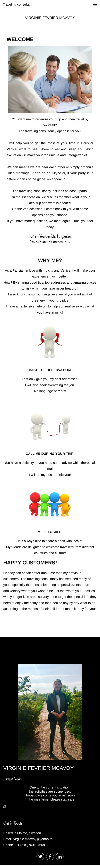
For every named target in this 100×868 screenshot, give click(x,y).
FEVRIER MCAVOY (59, 18)
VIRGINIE (34, 18)
